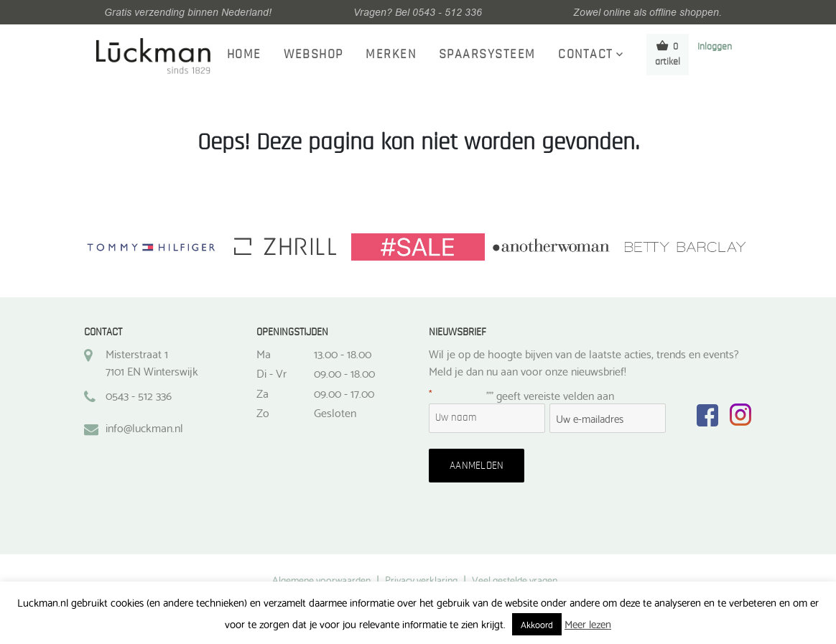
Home (244, 55)
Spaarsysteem (487, 55)
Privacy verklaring (421, 579)
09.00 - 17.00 (344, 393)
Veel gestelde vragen (515, 579)
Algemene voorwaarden (321, 579)
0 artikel (668, 53)
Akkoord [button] (537, 624)
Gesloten (335, 412)
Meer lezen (588, 623)
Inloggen (715, 47)
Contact (586, 55)
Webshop (313, 55)
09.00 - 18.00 (344, 373)
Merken (391, 55)
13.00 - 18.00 (343, 353)
